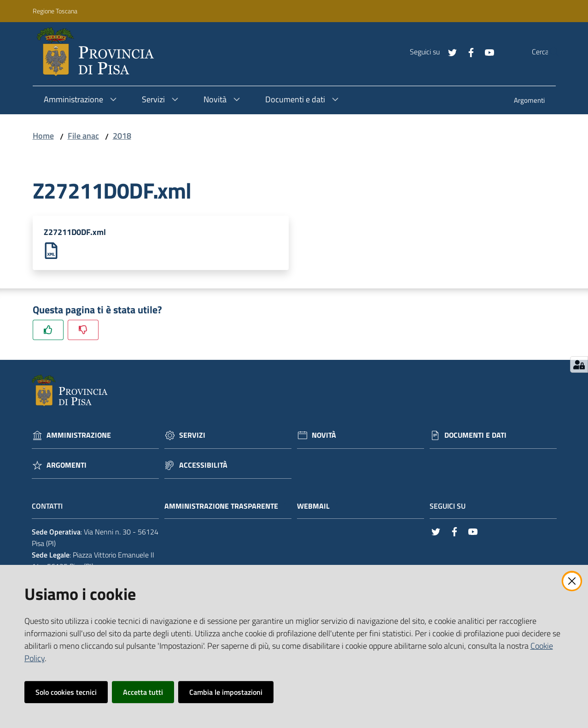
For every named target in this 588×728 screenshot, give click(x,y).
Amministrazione (79, 437)
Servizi (192, 437)
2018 (122, 136)
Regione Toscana (55, 11)
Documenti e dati (475, 437)
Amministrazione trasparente (226, 507)
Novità (324, 437)
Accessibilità (203, 467)
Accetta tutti (143, 692)
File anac (83, 136)
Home (43, 136)
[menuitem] (529, 101)
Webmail (318, 507)
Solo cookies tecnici (66, 692)
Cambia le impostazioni (226, 692)
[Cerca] (549, 52)
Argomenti (67, 467)
